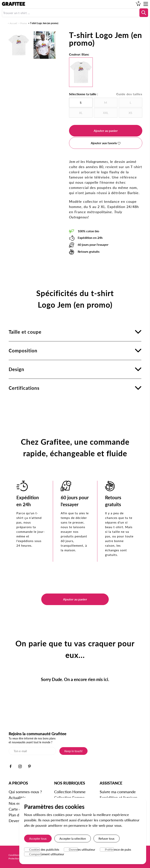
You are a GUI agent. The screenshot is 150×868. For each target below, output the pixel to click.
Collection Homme (70, 792)
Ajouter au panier (106, 131)
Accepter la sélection (73, 839)
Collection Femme (69, 797)
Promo (24, 23)
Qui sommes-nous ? (25, 792)
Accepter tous (38, 839)
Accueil (13, 23)
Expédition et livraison (118, 797)
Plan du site (19, 815)
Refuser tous (107, 839)
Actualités (17, 797)
